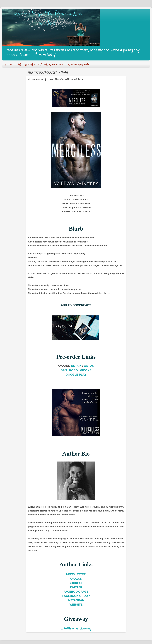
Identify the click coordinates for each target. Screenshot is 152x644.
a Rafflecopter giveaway (76, 629)
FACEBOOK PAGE (76, 592)
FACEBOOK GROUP (76, 596)
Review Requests (79, 65)
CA (86, 366)
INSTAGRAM (76, 600)
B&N (64, 370)
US (73, 366)
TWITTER (76, 587)
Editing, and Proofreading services (40, 65)
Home (9, 65)
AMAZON (76, 579)
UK (79, 366)
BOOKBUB (76, 583)
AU (92, 366)
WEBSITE (76, 605)
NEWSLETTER (76, 574)
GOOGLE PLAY (76, 375)
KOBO (73, 370)
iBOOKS (86, 370)
